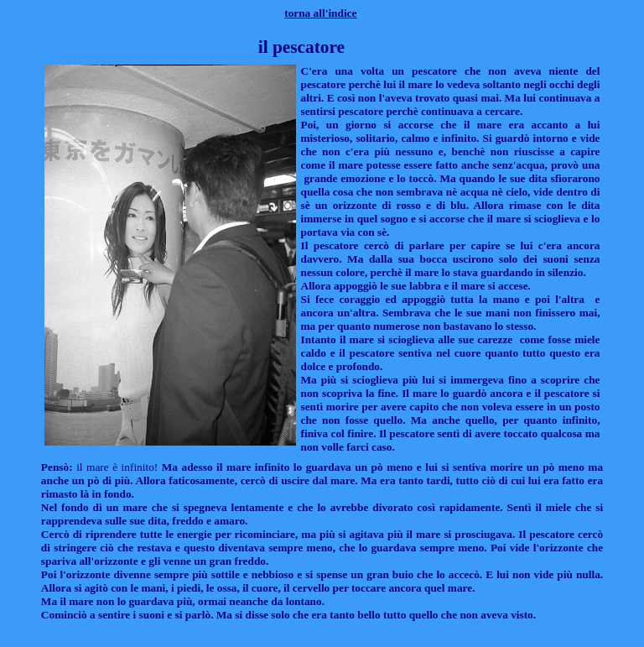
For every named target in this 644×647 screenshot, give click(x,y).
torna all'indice (320, 13)
